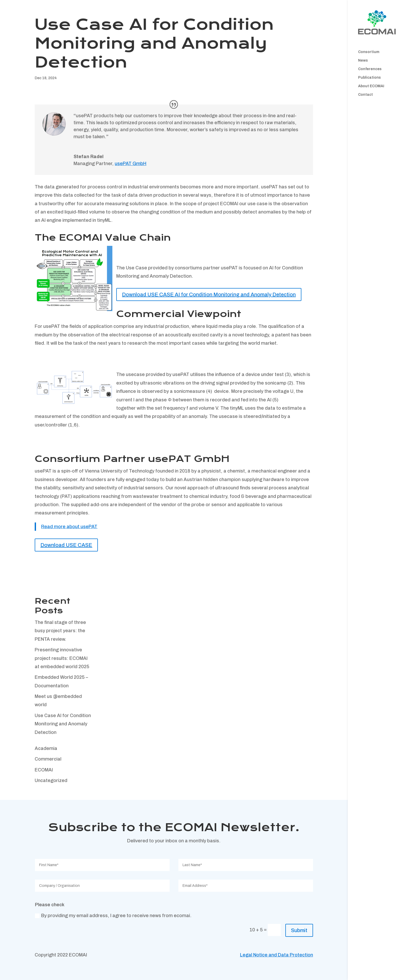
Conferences (370, 69)
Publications (369, 78)
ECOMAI (44, 770)
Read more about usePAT (69, 527)
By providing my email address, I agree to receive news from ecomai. (113, 916)
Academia (46, 748)
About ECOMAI (371, 86)
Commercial (48, 759)
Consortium (369, 52)
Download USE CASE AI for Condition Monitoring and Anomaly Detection (209, 294)
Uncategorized (51, 780)
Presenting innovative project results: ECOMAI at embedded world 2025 (62, 658)
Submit (299, 930)
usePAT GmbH (130, 164)
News (363, 61)
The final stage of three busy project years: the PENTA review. (60, 631)
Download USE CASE (66, 545)
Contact (365, 95)
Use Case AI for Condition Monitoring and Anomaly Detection (63, 724)
